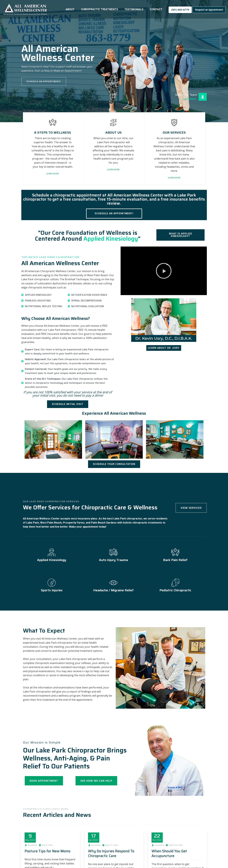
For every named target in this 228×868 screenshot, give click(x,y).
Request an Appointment (209, 10)
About (70, 9)
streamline (33, 845)
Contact (156, 9)
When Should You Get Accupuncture (169, 853)
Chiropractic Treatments (100, 9)
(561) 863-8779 (180, 10)
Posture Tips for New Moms (48, 851)
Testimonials (134, 9)
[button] (164, 271)
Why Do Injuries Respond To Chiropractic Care (111, 853)
